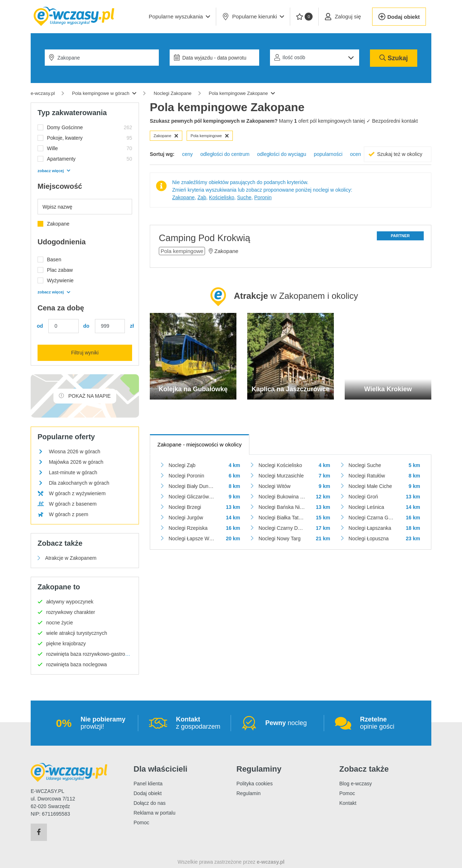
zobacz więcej (54, 171)
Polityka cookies (254, 784)
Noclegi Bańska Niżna (282, 507)
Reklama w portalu (154, 813)
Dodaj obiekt (148, 793)
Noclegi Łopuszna (369, 538)
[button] (179, 17)
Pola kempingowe (210, 136)
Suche (244, 197)
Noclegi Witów (274, 486)
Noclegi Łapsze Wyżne (192, 538)
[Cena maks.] (110, 326)
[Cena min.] (64, 326)
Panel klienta (148, 784)
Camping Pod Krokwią (204, 238)
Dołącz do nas (150, 803)
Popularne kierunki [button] (253, 17)
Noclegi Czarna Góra (372, 518)
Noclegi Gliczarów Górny (192, 497)
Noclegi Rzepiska (188, 528)
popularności (328, 154)
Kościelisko (222, 197)
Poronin (263, 197)
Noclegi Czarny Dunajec (282, 528)
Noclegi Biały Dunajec (192, 486)
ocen (356, 154)
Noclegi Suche (365, 465)
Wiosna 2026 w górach (74, 452)
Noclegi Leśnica (367, 507)
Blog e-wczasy (356, 784)
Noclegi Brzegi (185, 507)
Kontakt (348, 803)
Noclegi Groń (363, 497)
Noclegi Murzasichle (281, 476)
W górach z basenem (73, 504)
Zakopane (166, 136)
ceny (187, 154)
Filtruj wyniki (85, 353)
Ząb (202, 197)
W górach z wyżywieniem (77, 493)
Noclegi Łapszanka (370, 528)
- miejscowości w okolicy (199, 444)
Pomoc (141, 823)
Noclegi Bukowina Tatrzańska (282, 497)
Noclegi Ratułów (367, 476)
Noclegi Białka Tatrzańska (282, 518)
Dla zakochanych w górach (79, 483)
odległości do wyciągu (282, 154)
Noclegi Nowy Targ (279, 538)
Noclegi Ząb (182, 465)
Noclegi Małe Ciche (371, 486)
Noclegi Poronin (186, 476)
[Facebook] (39, 832)
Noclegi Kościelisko (280, 465)
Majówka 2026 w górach (76, 462)
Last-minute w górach (73, 472)
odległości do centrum (225, 154)
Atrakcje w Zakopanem (71, 558)
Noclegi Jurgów (186, 518)
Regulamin (249, 793)
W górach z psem (68, 514)
